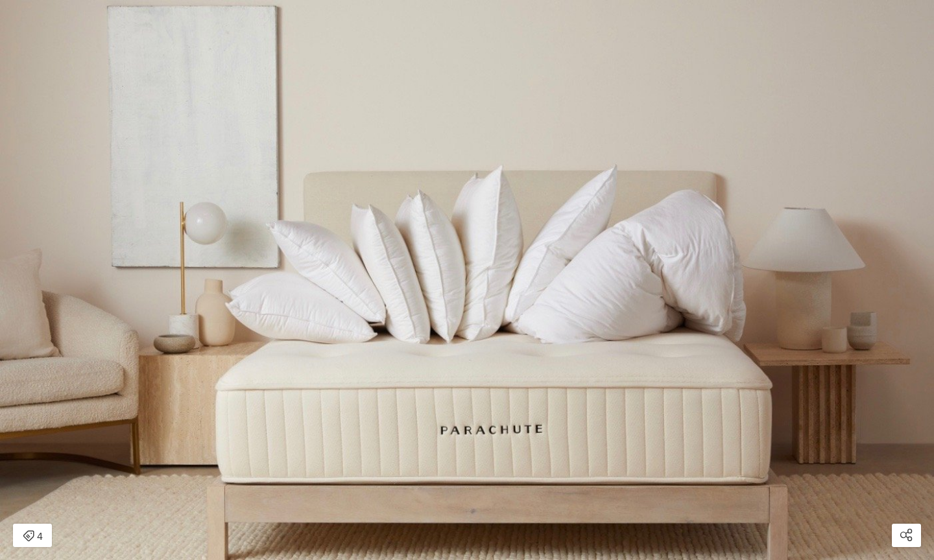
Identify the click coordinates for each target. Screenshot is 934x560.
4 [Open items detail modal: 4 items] (33, 537)
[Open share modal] (906, 535)
